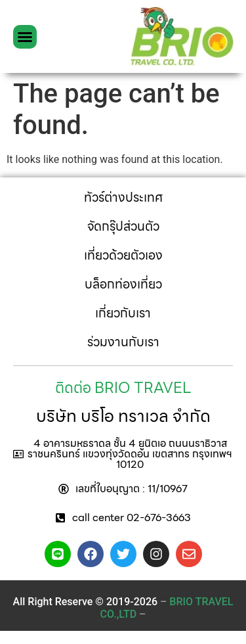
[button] (25, 37)
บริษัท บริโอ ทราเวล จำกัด (123, 416)
